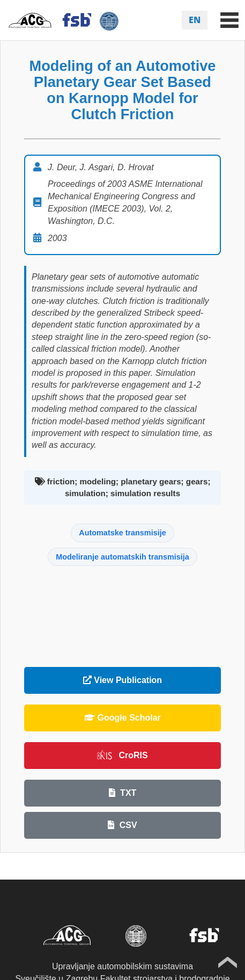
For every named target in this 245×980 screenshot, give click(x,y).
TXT (123, 793)
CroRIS (122, 755)
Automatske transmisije (122, 533)
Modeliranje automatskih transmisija (122, 557)
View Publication (122, 680)
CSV (122, 825)
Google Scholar (122, 718)
